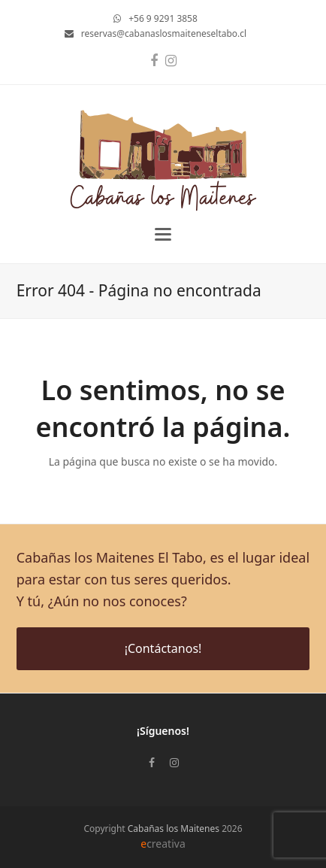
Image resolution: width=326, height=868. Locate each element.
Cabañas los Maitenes (174, 829)
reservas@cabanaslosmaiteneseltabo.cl (164, 33)
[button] (163, 234)
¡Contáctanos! (163, 648)
